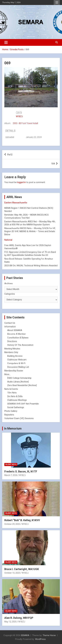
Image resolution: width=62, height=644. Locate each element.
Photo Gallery (11, 411)
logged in (21, 182)
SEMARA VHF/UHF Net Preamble (23, 404)
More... (7, 374)
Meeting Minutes (12, 349)
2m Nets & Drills (15, 396)
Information (10, 327)
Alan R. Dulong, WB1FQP (19, 618)
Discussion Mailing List (18, 367)
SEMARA (25, 635)
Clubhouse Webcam (17, 360)
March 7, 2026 (11, 475)
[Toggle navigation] (6, 42)
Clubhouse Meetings (17, 400)
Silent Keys (11, 464)
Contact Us (10, 323)
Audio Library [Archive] (18, 382)
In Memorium (13, 429)
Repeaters (9, 415)
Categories (10, 294)
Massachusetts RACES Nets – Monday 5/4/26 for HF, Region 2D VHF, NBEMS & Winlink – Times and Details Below (30, 231)
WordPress (40, 639)
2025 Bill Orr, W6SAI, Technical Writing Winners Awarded (31, 266)
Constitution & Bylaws (18, 338)
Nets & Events (11, 389)
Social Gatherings (16, 407)
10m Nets (12, 393)
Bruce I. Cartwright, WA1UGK (22, 569)
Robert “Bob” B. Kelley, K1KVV (22, 520)
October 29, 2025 (12, 524)
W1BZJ (19, 116)
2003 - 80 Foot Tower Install (25, 123)
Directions (12, 341)
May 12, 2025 (10, 622)
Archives (9, 283)
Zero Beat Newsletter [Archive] (22, 385)
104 (53, 164)
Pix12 (10, 155)
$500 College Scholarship (19, 378)
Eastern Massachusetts (16, 203)
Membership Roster (14, 371)
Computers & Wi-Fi (16, 363)
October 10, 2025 (12, 573)
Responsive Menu (57, 2)
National (8, 240)
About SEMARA (15, 330)
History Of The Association (20, 345)
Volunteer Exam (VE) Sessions (19, 418)
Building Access (15, 356)
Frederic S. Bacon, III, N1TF (21, 471)
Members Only (11, 352)
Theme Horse (49, 635)
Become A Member (17, 334)
